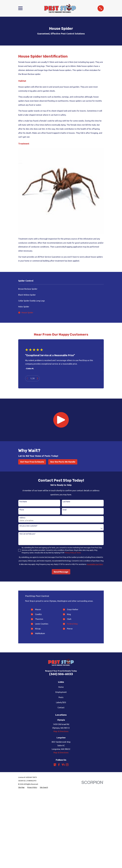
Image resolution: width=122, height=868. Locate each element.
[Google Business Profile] (55, 765)
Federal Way (72, 624)
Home (61, 687)
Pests (61, 697)
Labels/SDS (61, 702)
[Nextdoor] (63, 765)
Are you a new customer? (28, 526)
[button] (61, 420)
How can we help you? (27, 534)
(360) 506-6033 (61, 674)
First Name (23, 502)
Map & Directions (61, 731)
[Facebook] (59, 765)
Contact (61, 707)
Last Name (66, 502)
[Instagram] (67, 765)
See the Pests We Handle (63, 462)
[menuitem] (61, 289)
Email (65, 510)
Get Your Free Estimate (32, 462)
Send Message (61, 572)
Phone (22, 510)
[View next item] (37, 378)
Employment (61, 692)
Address (22, 518)
